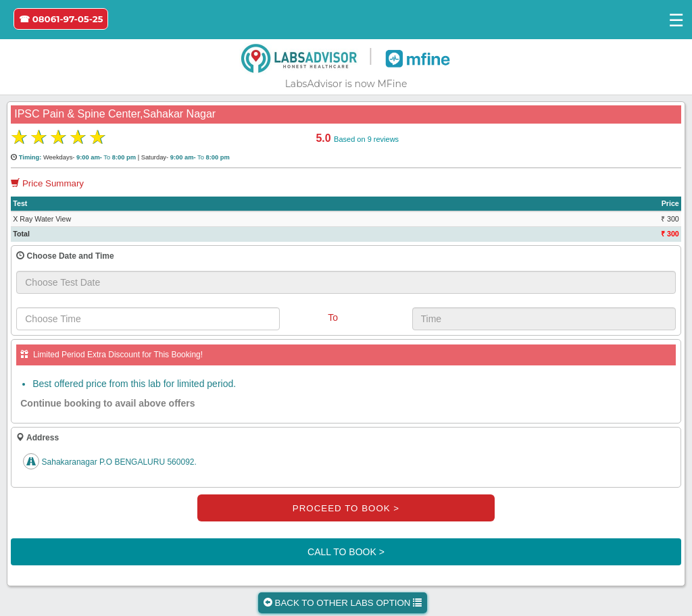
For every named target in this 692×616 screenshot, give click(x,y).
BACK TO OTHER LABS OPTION (343, 603)
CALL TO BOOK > (346, 552)
